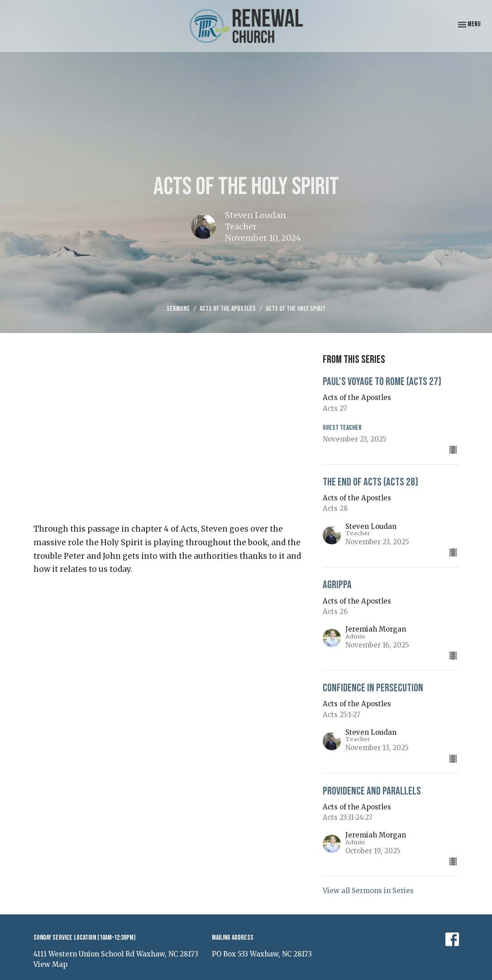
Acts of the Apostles (228, 309)
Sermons (178, 309)
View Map (50, 964)
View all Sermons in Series (368, 891)
